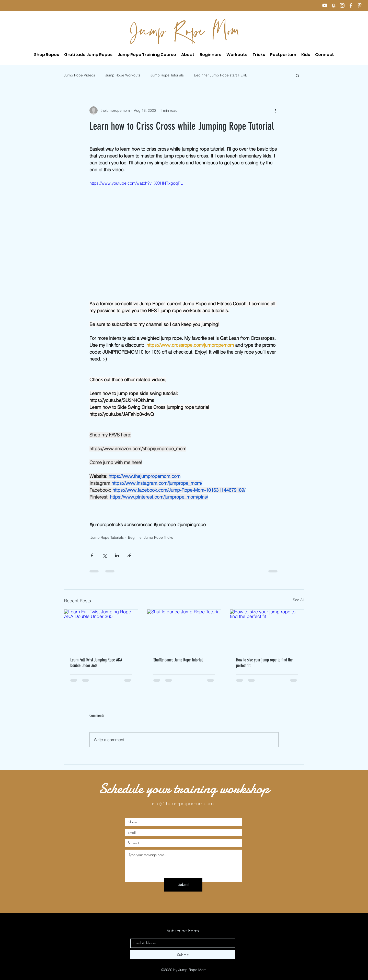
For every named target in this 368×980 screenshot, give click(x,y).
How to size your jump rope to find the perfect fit (264, 663)
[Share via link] (129, 555)
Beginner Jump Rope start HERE (221, 75)
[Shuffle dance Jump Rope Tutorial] (184, 630)
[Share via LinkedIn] (117, 555)
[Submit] (183, 885)
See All (298, 600)
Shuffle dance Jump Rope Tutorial (178, 660)
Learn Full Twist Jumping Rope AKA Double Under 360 (96, 663)
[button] (147, 55)
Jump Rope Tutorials (167, 75)
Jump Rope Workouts (123, 75)
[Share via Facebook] (92, 555)
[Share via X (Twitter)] (104, 555)
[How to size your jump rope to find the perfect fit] (267, 630)
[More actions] (275, 110)
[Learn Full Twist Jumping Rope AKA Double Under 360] (101, 630)
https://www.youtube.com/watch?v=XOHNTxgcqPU (136, 183)
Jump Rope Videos (79, 75)
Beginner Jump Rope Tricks (151, 537)
